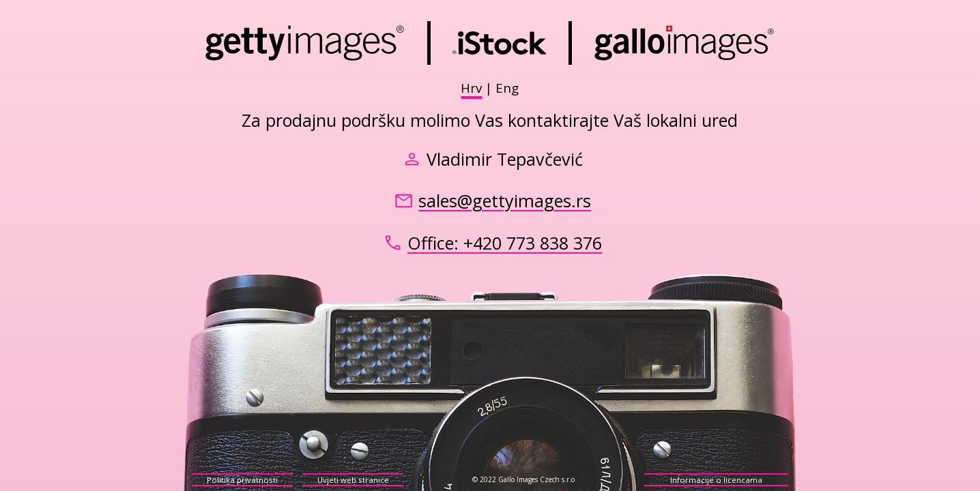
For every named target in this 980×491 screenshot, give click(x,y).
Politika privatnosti (242, 480)
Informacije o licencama (716, 480)
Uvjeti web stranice (353, 480)
